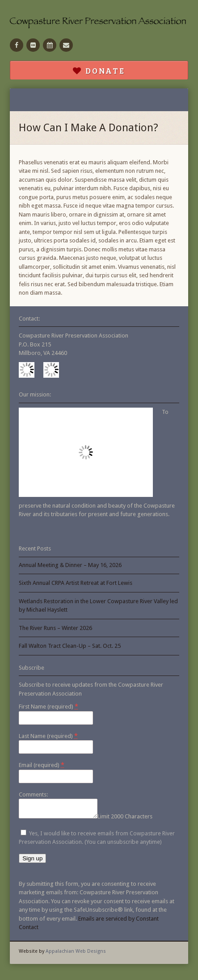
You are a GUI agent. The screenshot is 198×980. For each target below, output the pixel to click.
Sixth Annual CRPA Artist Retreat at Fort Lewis (76, 583)
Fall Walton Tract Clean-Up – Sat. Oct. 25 (70, 646)
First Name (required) (48, 706)
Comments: (33, 794)
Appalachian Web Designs (76, 954)
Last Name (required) (48, 736)
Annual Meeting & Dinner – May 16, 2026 (70, 565)
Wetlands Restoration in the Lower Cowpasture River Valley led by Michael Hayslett (98, 606)
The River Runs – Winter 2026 (55, 628)
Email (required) (42, 765)
